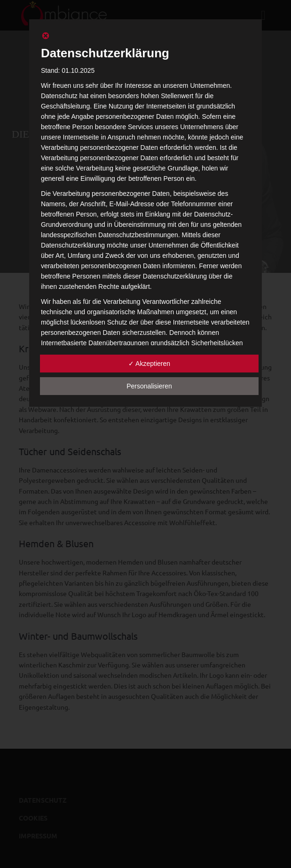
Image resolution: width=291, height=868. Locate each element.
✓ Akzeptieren (149, 364)
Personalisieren (149, 386)
